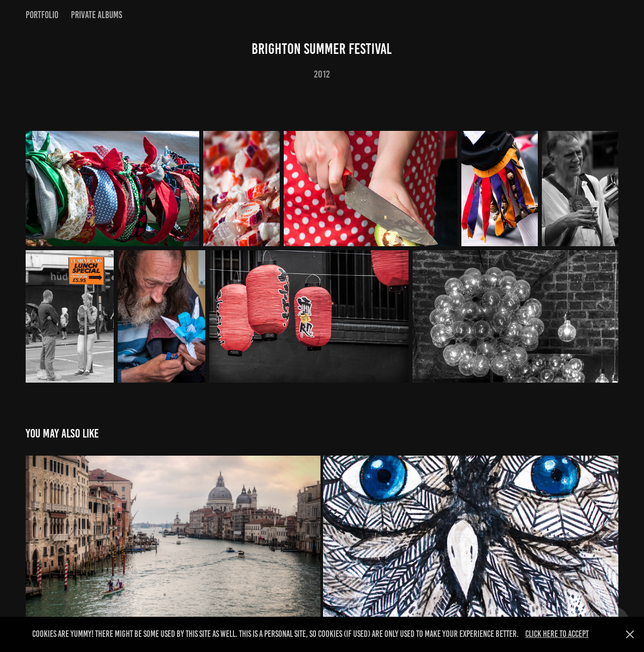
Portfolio (42, 15)
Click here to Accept (557, 634)
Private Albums (97, 15)
